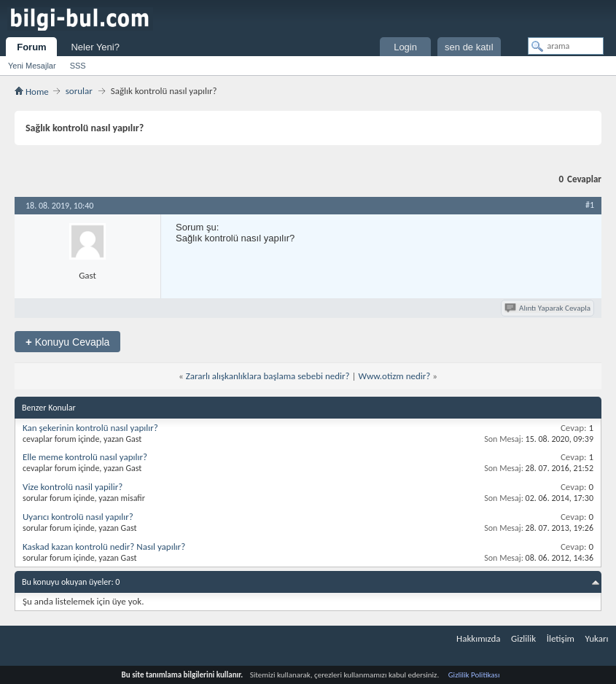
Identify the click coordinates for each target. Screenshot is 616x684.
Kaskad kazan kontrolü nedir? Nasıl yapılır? (104, 547)
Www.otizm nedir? (394, 376)
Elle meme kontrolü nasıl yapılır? (85, 457)
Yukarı (597, 638)
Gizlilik (523, 638)
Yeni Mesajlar (32, 66)
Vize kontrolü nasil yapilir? (73, 487)
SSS (78, 66)
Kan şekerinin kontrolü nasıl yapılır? (90, 428)
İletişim (561, 638)
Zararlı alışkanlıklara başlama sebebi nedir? (268, 376)
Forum (31, 47)
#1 (590, 205)
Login (405, 47)
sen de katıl (469, 47)
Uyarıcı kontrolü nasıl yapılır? (78, 517)
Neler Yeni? (95, 47)
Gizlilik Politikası (474, 675)
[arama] (566, 46)
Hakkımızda (478, 638)
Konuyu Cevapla (67, 342)
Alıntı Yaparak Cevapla (549, 308)
